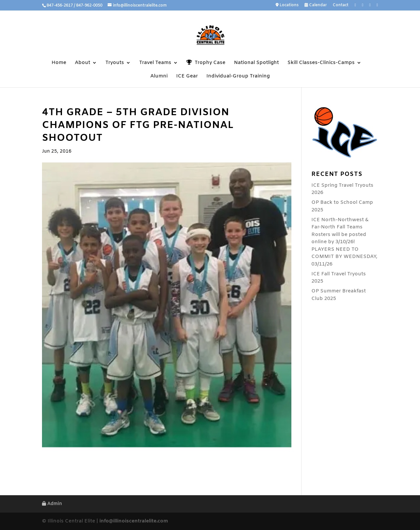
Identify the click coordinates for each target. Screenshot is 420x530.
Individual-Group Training (238, 77)
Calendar (316, 5)
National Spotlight (256, 63)
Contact (341, 6)
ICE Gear (187, 77)
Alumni (159, 77)
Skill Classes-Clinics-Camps (321, 63)
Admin (52, 504)
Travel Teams (155, 63)
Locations (287, 5)
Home (59, 63)
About (83, 63)
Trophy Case (206, 63)
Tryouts (115, 63)
